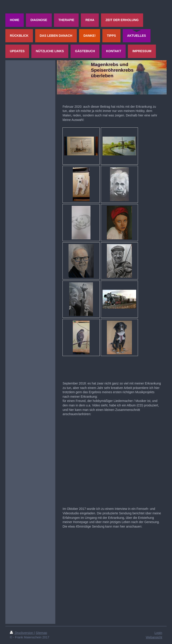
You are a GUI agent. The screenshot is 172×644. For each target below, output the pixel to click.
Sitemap (41, 633)
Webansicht (154, 637)
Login (158, 633)
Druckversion (22, 633)
